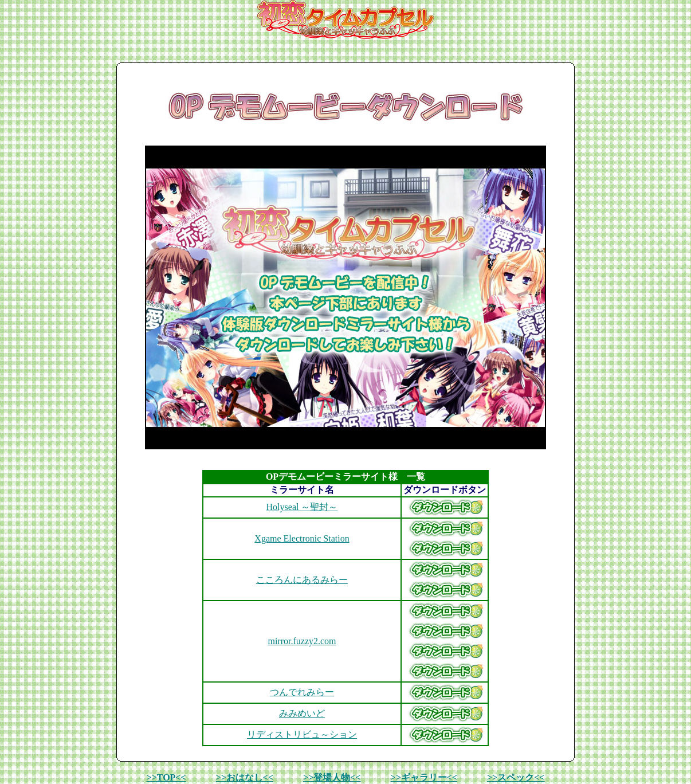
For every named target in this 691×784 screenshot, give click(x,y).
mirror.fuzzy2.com (302, 641)
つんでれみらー (302, 692)
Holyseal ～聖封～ (302, 507)
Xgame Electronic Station (302, 538)
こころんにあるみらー (302, 580)
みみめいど (302, 713)
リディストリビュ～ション (302, 734)
